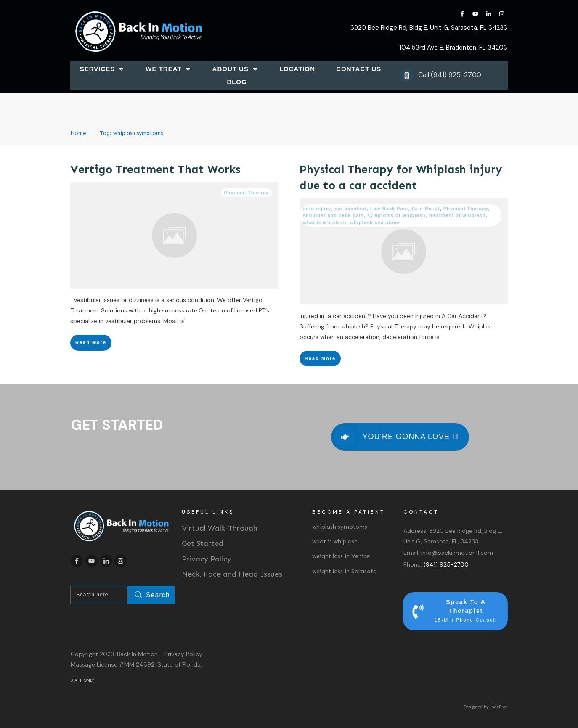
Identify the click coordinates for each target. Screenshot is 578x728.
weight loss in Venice (341, 556)
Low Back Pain (389, 209)
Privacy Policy (207, 559)
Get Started (203, 543)
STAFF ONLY (82, 680)
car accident (350, 209)
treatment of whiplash (457, 215)
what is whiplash (325, 222)
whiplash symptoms (376, 222)
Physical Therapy (247, 193)
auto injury (317, 209)
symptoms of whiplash (396, 215)
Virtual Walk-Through (220, 528)
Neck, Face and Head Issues (232, 574)
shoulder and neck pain (333, 215)
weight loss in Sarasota (345, 571)
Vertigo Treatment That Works (155, 169)
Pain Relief (426, 209)
